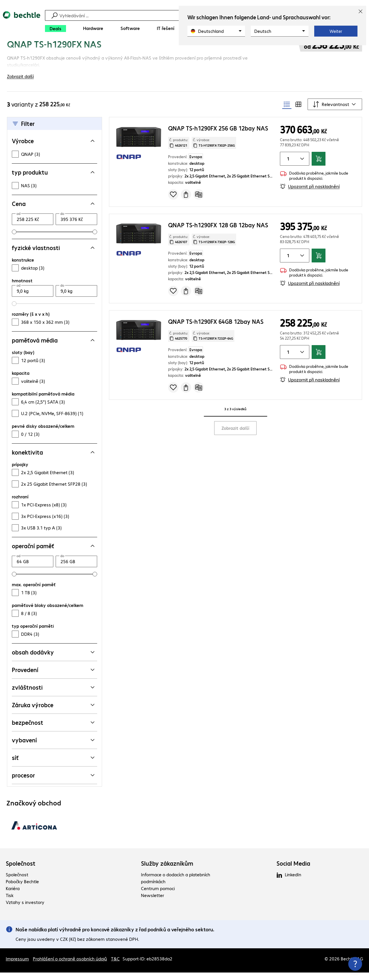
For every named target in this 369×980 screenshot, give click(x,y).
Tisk (10, 903)
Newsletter (153, 903)
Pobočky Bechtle (22, 889)
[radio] (287, 112)
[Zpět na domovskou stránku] (22, 23)
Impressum (17, 966)
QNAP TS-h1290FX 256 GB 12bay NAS (218, 136)
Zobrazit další (235, 435)
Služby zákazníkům (167, 871)
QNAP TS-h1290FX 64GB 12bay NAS (216, 329)
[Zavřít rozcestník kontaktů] (355, 964)
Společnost (21, 871)
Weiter (336, 31)
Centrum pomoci (158, 896)
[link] (133, 51)
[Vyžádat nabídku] (186, 202)
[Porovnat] (199, 202)
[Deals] (55, 29)
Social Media (293, 871)
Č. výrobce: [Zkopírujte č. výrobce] (214, 150)
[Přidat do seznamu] (173, 202)
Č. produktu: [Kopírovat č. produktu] (179, 150)
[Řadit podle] (335, 112)
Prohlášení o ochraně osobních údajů (70, 966)
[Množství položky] (287, 166)
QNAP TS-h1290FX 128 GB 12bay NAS (218, 232)
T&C (115, 966)
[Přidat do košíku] (319, 166)
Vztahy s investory (25, 910)
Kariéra (13, 896)
